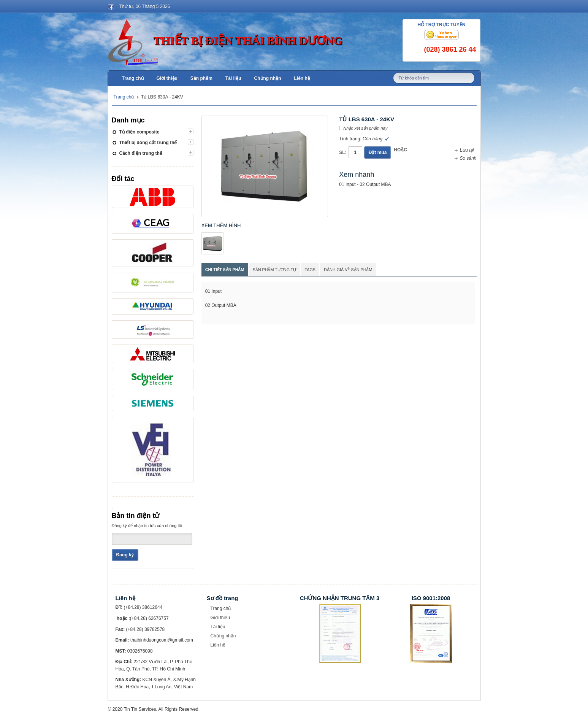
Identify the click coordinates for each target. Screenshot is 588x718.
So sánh (468, 158)
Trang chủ (124, 97)
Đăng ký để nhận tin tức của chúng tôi (147, 526)
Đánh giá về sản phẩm (348, 270)
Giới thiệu (220, 618)
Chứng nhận (223, 636)
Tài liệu (218, 627)
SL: (343, 152)
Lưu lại (467, 150)
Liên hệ (218, 645)
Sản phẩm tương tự (274, 270)
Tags (310, 270)
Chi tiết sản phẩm (225, 270)
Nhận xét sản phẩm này (365, 128)
